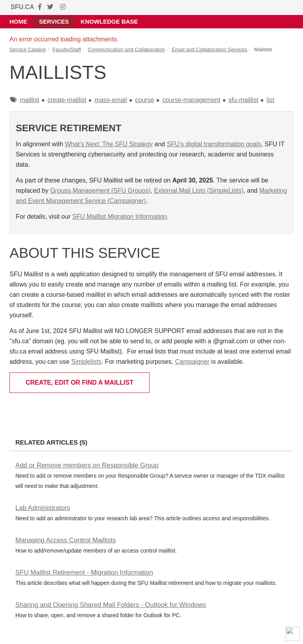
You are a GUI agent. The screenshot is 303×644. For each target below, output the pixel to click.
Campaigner (192, 362)
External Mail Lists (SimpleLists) (199, 191)
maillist (29, 100)
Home (18, 21)
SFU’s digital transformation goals (214, 144)
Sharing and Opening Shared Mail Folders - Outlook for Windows (111, 605)
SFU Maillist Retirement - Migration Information (84, 572)
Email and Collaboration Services (209, 49)
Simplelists (86, 362)
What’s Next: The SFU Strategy (109, 144)
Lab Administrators (43, 508)
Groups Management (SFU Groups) (100, 191)
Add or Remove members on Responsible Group (87, 465)
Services (54, 21)
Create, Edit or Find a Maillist (79, 382)
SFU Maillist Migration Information (120, 217)
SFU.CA (22, 7)
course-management (191, 100)
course (145, 100)
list (271, 100)
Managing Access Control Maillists (66, 540)
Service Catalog (28, 49)
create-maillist (67, 100)
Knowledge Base (109, 21)
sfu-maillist (243, 100)
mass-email (111, 100)
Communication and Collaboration (126, 49)
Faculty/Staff (67, 49)
